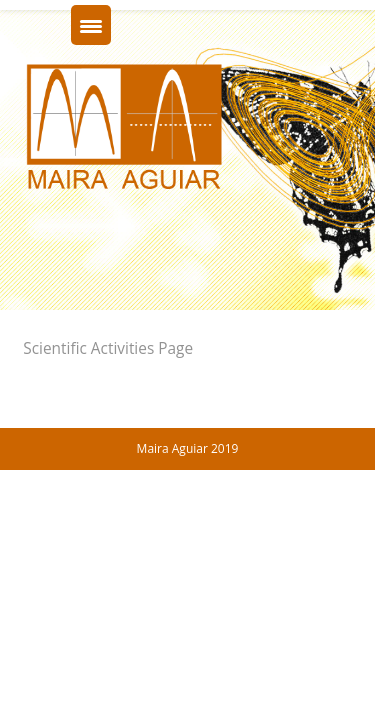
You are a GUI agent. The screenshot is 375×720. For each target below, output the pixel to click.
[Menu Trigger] (91, 25)
